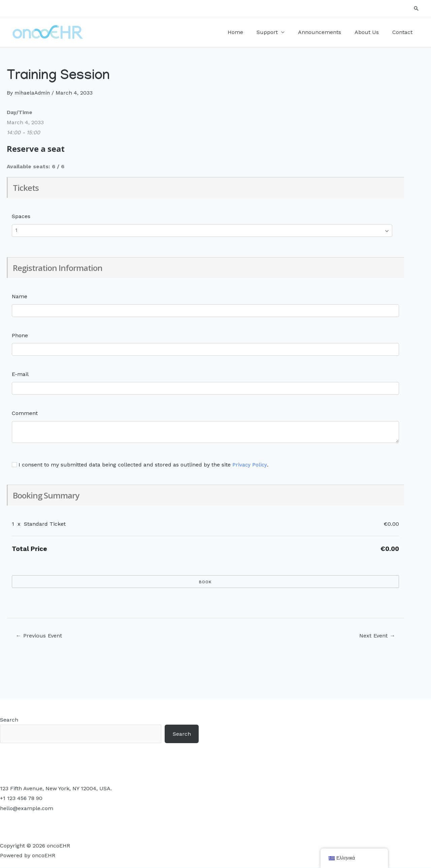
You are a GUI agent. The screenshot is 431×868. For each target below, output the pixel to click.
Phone (20, 335)
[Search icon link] (416, 8)
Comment (25, 413)
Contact (404, 32)
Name (20, 296)
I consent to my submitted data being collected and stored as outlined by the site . (140, 465)
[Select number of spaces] (202, 231)
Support (277, 32)
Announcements (326, 32)
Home (247, 32)
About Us (371, 32)
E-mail (20, 374)
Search (9, 720)
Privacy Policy (250, 465)
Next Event (376, 636)
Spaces (21, 216)
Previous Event (40, 636)
